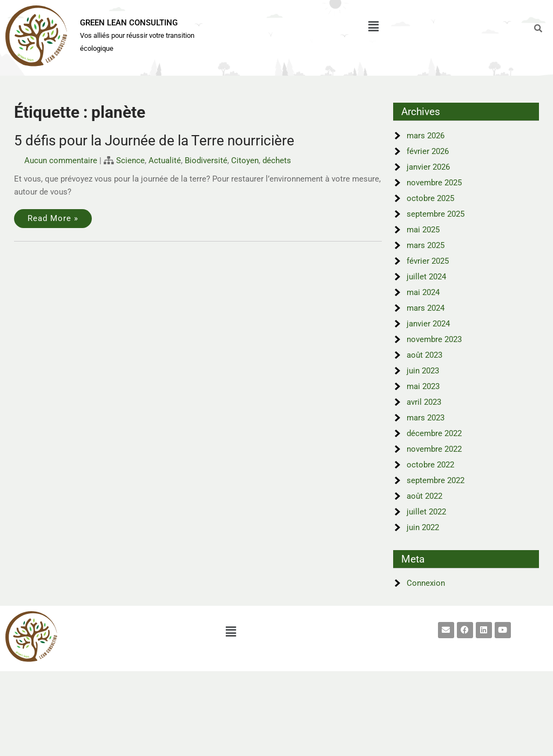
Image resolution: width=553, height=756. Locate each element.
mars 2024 (426, 308)
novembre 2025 (434, 183)
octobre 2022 (430, 465)
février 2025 (428, 261)
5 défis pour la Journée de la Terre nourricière (154, 141)
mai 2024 (423, 292)
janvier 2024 (428, 324)
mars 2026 (426, 136)
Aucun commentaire (61, 160)
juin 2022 (423, 527)
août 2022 (424, 496)
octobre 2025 (430, 198)
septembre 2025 (436, 214)
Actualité (165, 160)
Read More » (53, 218)
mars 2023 (426, 418)
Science (130, 160)
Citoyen (245, 160)
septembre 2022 (436, 480)
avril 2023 (424, 402)
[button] (373, 26)
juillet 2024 (426, 277)
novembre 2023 (434, 339)
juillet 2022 (426, 512)
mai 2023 (423, 386)
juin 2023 (423, 371)
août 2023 (424, 355)
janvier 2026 (428, 167)
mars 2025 (426, 245)
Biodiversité (206, 160)
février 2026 (428, 151)
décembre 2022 (434, 433)
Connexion (426, 583)
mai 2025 (423, 230)
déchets (277, 160)
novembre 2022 (434, 449)
